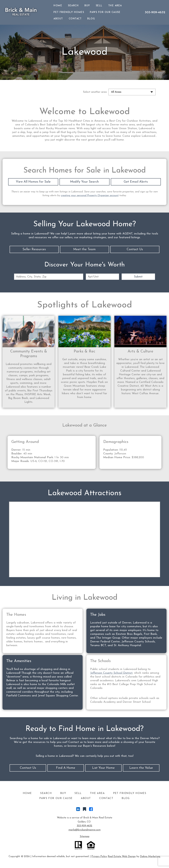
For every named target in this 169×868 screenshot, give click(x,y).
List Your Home (103, 768)
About (58, 19)
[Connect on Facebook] (91, 810)
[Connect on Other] (84, 810)
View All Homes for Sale (33, 182)
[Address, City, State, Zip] (49, 277)
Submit (138, 277)
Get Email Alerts (136, 182)
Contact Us (135, 249)
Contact (75, 19)
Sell (99, 6)
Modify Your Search (84, 182)
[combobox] (49, 277)
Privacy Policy (99, 856)
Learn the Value (141, 768)
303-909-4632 (84, 826)
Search (73, 6)
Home (58, 6)
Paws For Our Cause (105, 12)
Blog (91, 19)
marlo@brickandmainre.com (84, 830)
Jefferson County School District (111, 673)
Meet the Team (84, 249)
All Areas (116, 92)
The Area (115, 6)
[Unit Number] (102, 277)
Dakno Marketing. (150, 856)
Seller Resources (34, 249)
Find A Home (66, 768)
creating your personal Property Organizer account (90, 196)
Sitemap (85, 836)
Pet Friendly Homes (69, 12)
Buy (87, 6)
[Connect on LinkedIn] (78, 810)
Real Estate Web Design (122, 856)
